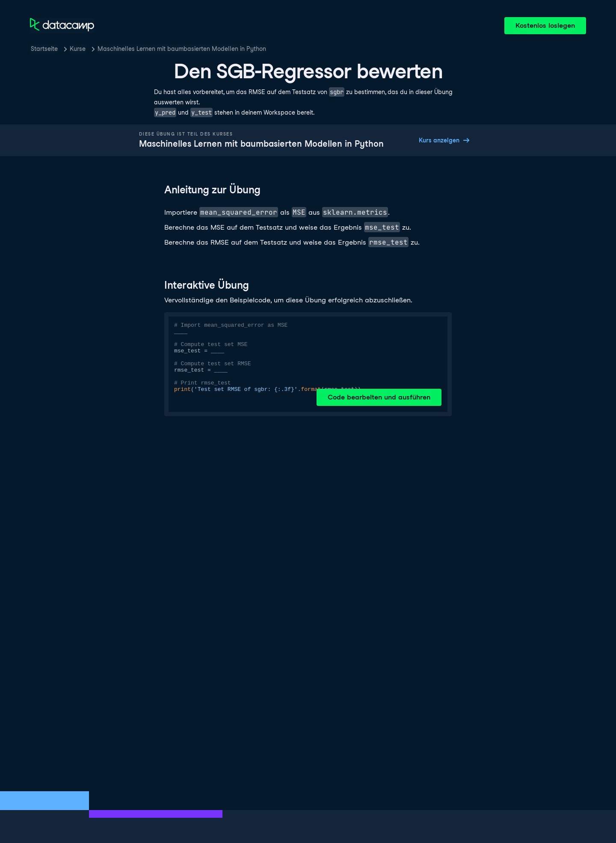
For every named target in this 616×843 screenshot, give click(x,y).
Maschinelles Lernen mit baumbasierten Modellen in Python (182, 49)
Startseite (44, 49)
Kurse (78, 49)
